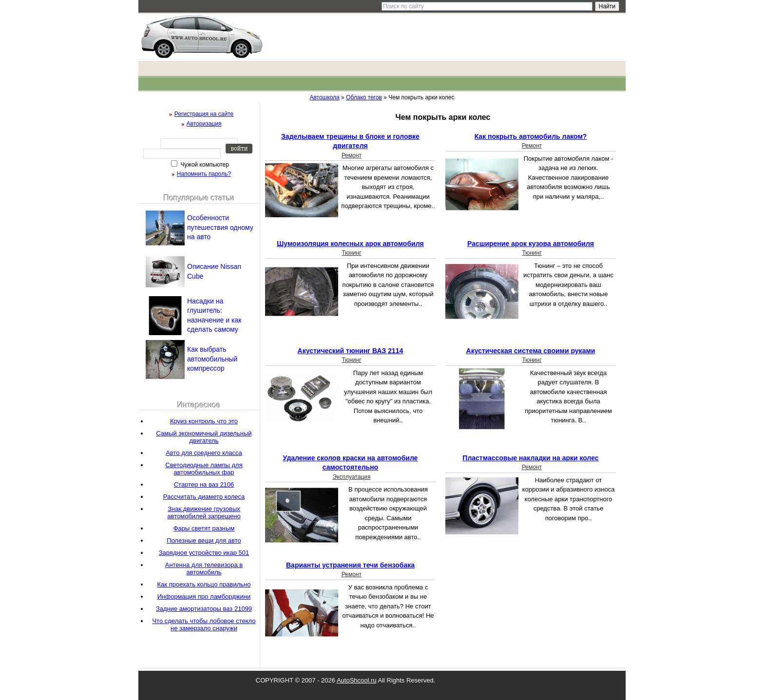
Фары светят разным (204, 528)
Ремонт (352, 155)
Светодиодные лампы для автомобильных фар (204, 469)
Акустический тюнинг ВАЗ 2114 (351, 351)
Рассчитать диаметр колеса (204, 497)
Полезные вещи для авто (204, 540)
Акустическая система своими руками (531, 351)
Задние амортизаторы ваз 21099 (204, 609)
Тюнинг (351, 253)
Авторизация (204, 124)
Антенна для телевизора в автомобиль (204, 568)
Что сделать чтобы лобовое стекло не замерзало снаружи (204, 624)
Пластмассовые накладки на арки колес (530, 458)
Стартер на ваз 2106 (204, 484)
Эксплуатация (352, 477)
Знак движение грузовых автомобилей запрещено (204, 512)
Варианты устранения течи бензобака (350, 565)
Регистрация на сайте (204, 114)
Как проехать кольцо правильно (204, 584)
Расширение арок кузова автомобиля (531, 244)
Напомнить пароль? (204, 174)
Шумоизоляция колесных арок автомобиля (350, 244)
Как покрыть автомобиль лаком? (531, 136)
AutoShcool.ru (357, 680)
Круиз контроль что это (204, 421)
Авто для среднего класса (204, 453)
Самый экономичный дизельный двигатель (204, 437)
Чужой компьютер (204, 165)
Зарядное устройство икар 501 (204, 553)
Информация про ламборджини (204, 596)
